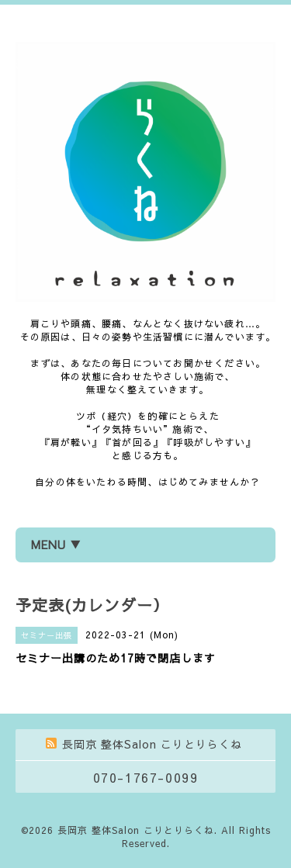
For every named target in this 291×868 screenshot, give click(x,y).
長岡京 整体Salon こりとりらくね (136, 830)
